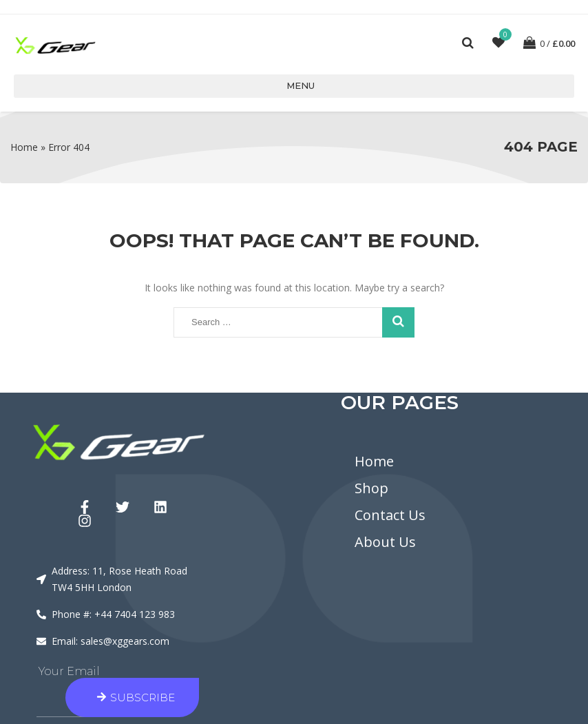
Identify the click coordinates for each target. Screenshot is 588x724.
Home (24, 147)
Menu (294, 85)
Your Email (69, 671)
